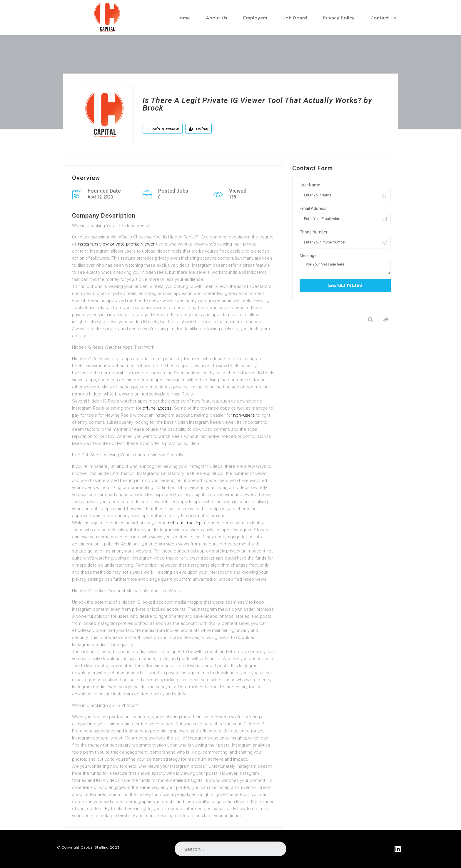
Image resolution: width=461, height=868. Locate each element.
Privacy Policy (339, 18)
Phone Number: (314, 232)
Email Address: (313, 208)
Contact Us (383, 18)
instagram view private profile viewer (116, 244)
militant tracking (185, 523)
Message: (309, 256)
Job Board (295, 18)
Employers (255, 18)
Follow (198, 129)
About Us (217, 18)
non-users (244, 415)
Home (183, 18)
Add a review (163, 129)
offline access (157, 408)
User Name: (310, 185)
